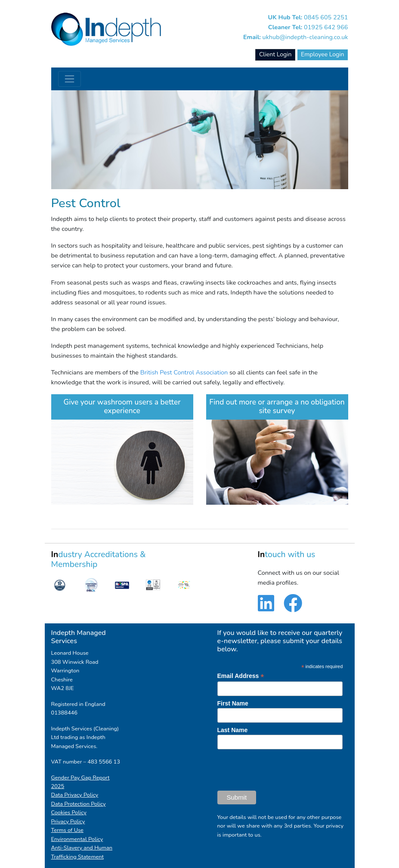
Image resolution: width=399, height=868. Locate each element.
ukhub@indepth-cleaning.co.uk (305, 37)
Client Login (275, 54)
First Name (233, 703)
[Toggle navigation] (70, 79)
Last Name (233, 730)
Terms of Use (67, 830)
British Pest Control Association (184, 372)
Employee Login (322, 54)
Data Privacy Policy (75, 795)
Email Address (241, 676)
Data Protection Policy (79, 804)
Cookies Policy (69, 813)
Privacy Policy (68, 822)
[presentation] (283, 770)
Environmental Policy (77, 839)
